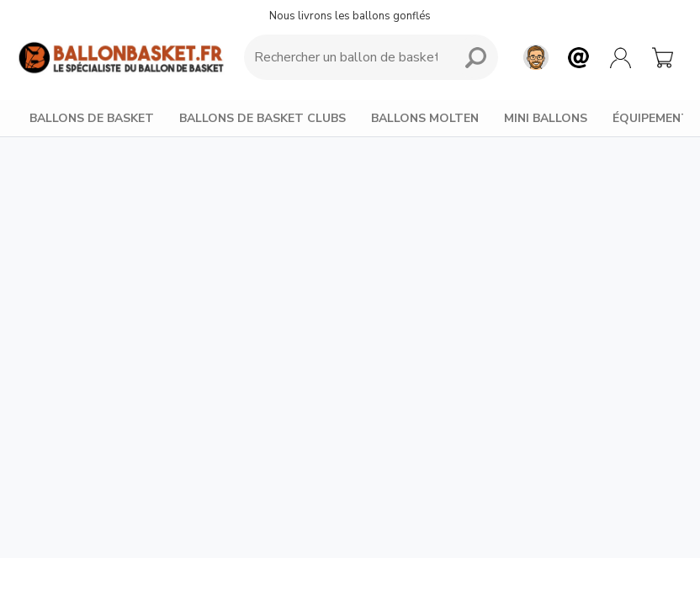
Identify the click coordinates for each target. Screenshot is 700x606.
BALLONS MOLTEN (425, 118)
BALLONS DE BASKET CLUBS (262, 118)
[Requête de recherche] (346, 57)
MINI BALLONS (546, 118)
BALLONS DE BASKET (92, 118)
